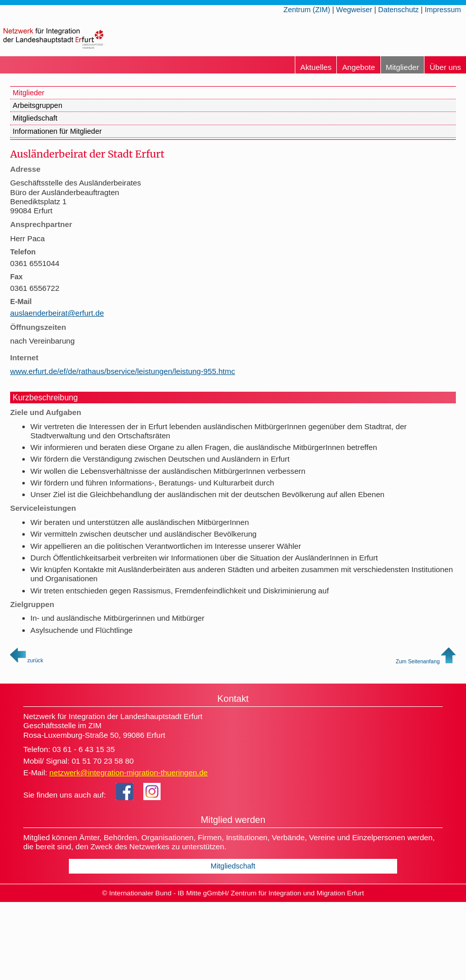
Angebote (358, 67)
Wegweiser (354, 10)
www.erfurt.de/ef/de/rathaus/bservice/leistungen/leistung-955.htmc (123, 371)
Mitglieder (403, 67)
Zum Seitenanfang (426, 661)
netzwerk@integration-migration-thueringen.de (128, 772)
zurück (27, 660)
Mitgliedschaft (35, 118)
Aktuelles (316, 67)
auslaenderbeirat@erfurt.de (57, 313)
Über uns (445, 67)
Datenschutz (399, 10)
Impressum (443, 10)
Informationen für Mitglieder (57, 131)
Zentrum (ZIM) (307, 10)
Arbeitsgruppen (37, 105)
